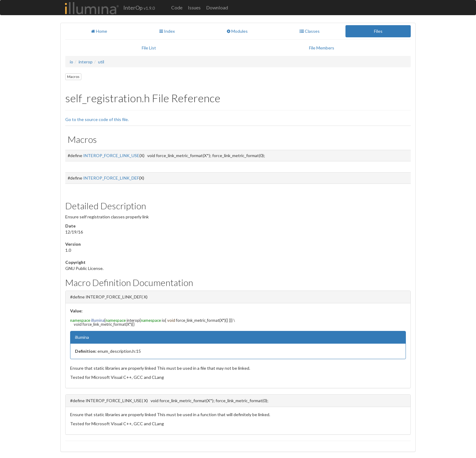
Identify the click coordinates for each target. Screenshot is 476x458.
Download (217, 7)
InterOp (139, 8)
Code (177, 7)
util (101, 62)
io (71, 62)
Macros (73, 77)
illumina (98, 320)
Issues (194, 7)
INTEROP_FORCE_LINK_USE (111, 155)
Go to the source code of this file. (97, 119)
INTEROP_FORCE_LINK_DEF (111, 178)
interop (86, 62)
